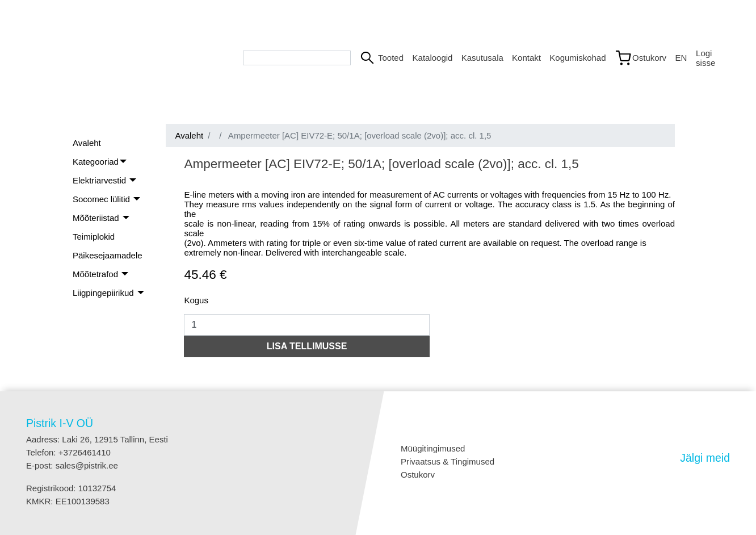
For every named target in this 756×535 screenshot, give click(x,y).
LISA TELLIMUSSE (307, 346)
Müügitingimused (433, 448)
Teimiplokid (94, 237)
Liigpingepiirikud (104, 293)
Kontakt (526, 58)
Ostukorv (418, 475)
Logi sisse (705, 58)
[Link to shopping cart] (640, 58)
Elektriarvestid (100, 180)
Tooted (391, 58)
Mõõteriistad (97, 218)
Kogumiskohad (577, 58)
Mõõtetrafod (96, 274)
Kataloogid (432, 58)
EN (681, 58)
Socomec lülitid (102, 199)
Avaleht (87, 143)
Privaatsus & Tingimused (448, 461)
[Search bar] (297, 58)
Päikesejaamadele (108, 255)
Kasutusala (482, 58)
